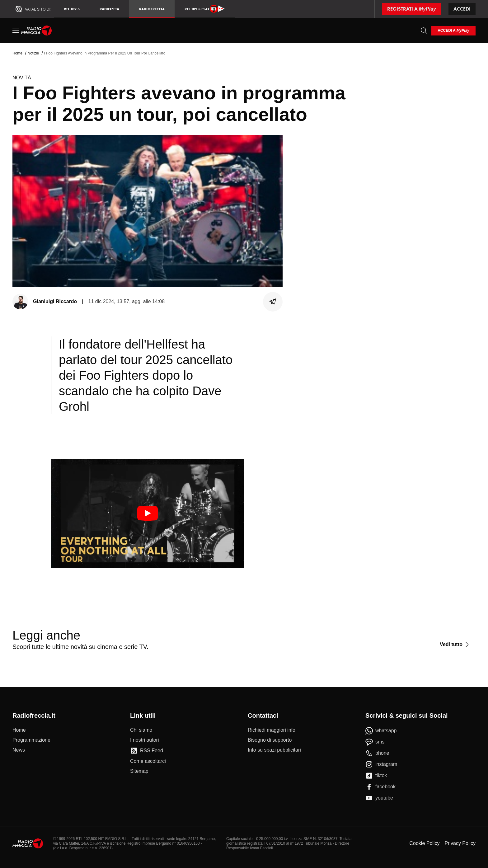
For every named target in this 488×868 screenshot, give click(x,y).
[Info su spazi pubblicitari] (274, 750)
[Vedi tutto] (455, 645)
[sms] (375, 742)
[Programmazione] (31, 740)
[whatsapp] (381, 731)
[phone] (377, 753)
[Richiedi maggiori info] (272, 730)
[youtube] (379, 798)
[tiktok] (376, 776)
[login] (453, 31)
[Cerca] (424, 30)
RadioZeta (109, 9)
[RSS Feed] (147, 751)
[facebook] (380, 787)
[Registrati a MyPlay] (412, 9)
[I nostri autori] (144, 740)
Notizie (33, 53)
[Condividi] (273, 302)
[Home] (37, 30)
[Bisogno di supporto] (270, 740)
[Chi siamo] (141, 730)
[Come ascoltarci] (148, 761)
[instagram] (381, 764)
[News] (19, 750)
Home (17, 53)
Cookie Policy (424, 843)
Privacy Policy (460, 843)
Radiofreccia (152, 9)
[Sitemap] (139, 771)
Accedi (462, 9)
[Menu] (16, 30)
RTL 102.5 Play (205, 9)
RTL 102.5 (72, 9)
